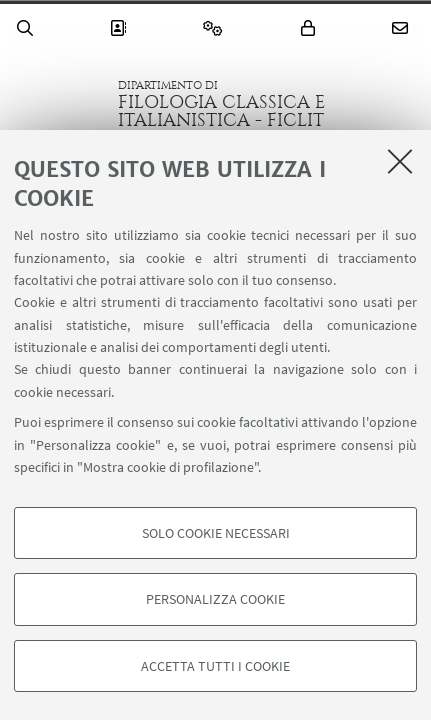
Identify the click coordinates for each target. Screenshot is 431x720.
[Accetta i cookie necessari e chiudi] (400, 161)
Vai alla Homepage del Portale (59, 104)
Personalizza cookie (215, 599)
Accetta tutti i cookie (215, 666)
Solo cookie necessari (216, 533)
